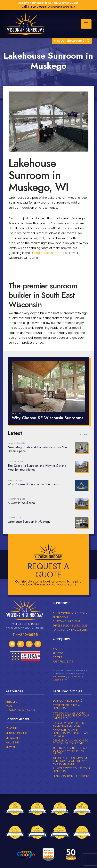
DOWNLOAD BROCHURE (21, 710)
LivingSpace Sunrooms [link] (48, 253)
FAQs (9, 706)
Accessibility (60, 680)
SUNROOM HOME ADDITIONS (71, 776)
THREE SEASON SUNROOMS (70, 626)
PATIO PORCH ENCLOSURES (70, 630)
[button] (86, 24)
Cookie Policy (77, 677)
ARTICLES (11, 702)
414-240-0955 (37, 7)
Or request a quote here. (61, 7)
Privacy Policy (60, 677)
